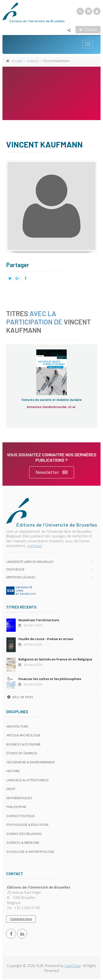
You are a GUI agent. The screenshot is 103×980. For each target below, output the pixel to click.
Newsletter (52, 472)
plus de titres (20, 697)
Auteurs (33, 61)
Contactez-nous (21, 919)
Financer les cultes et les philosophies (50, 679)
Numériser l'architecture (39, 620)
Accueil (17, 61)
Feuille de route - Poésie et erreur (46, 639)
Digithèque (15, 569)
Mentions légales (21, 577)
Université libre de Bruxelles (30, 562)
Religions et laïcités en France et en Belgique (55, 659)
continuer (35, 546)
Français (88, 30)
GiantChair (73, 966)
